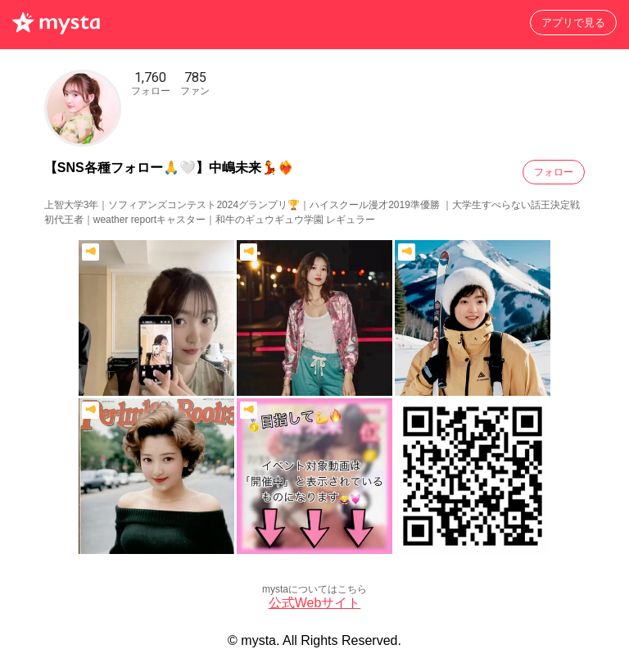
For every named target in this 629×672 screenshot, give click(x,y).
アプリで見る (573, 23)
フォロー (554, 172)
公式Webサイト (315, 603)
